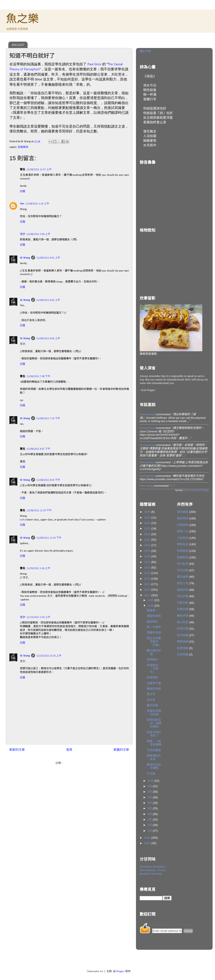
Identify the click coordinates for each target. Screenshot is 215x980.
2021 (148, 540)
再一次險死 (154, 627)
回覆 (23, 192)
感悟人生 (183, 531)
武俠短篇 (183, 654)
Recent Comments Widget (196, 490)
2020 (148, 545)
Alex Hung (146, 486)
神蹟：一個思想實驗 (154, 743)
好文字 (151, 700)
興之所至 (183, 622)
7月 (150, 797)
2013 (148, 584)
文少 (23, 234)
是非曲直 (183, 512)
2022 (148, 534)
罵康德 (151, 610)
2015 (148, 573)
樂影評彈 (183, 616)
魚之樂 (22, 19)
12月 (151, 600)
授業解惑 (23, 147)
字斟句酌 (183, 603)
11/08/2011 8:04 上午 (48, 339)
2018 (148, 556)
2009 (148, 843)
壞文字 (151, 694)
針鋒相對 (152, 677)
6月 (150, 803)
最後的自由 (154, 689)
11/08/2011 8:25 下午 (38, 449)
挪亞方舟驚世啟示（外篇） (154, 642)
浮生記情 (183, 596)
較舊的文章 (121, 750)
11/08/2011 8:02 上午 (48, 300)
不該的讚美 (154, 750)
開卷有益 (183, 544)
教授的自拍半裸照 (154, 766)
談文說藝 (183, 635)
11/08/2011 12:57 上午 (39, 170)
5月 (150, 808)
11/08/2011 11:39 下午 (39, 511)
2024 (148, 523)
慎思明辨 (183, 518)
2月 (150, 825)
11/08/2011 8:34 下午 (48, 480)
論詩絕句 (152, 622)
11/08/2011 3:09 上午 (38, 234)
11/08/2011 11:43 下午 (49, 538)
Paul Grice (94, 64)
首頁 (69, 750)
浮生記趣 (183, 570)
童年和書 (152, 705)
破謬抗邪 (183, 590)
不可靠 (151, 774)
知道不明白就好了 (154, 734)
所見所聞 (183, 629)
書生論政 (183, 577)
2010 (148, 838)
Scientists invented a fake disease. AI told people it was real (153, 870)
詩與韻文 (152, 660)
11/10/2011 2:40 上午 (38, 617)
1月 (150, 831)
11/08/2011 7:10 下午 (48, 419)
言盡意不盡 (154, 683)
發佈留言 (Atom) (73, 763)
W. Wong (25, 258)
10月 (151, 781)
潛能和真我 (154, 616)
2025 (148, 518)
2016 (148, 567)
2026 (148, 512)
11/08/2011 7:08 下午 (38, 376)
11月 (151, 606)
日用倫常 (183, 525)
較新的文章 (17, 750)
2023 (148, 528)
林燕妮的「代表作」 (153, 669)
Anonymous (147, 414)
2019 (148, 551)
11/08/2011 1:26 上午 (37, 204)
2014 (148, 579)
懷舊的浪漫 (154, 633)
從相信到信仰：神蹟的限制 (154, 723)
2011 (148, 595)
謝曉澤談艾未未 (154, 757)
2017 (148, 562)
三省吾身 (183, 538)
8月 (150, 792)
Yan (22, 204)
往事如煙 (183, 609)
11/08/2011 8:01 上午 (48, 258)
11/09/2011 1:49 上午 (38, 568)
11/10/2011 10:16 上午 (49, 656)
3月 (150, 819)
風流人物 (183, 583)
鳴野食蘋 (183, 642)
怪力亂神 (183, 564)
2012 (148, 590)
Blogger (120, 971)
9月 (150, 786)
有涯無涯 (183, 551)
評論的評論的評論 (154, 713)
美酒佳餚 (183, 648)
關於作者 (145, 51)
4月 (150, 814)
